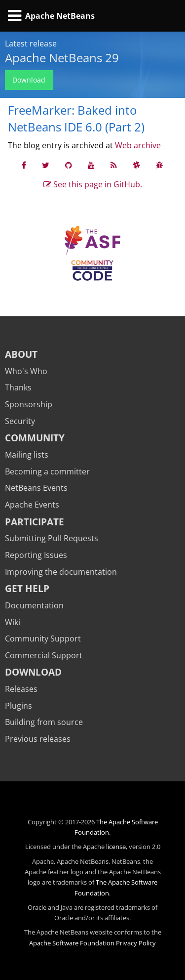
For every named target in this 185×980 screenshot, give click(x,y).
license (116, 847)
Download (29, 80)
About (21, 354)
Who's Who (26, 371)
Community (35, 438)
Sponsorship (29, 404)
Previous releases (38, 739)
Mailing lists (27, 455)
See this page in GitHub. (93, 184)
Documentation (34, 605)
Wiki (13, 622)
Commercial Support (44, 655)
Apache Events (32, 505)
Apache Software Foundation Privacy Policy (92, 943)
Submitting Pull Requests (52, 538)
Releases (21, 689)
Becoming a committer (47, 471)
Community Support (43, 639)
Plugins (18, 706)
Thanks (18, 387)
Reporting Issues (36, 555)
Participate (35, 522)
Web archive (138, 145)
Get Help (27, 588)
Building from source (44, 722)
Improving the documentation (61, 572)
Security (20, 421)
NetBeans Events (36, 488)
